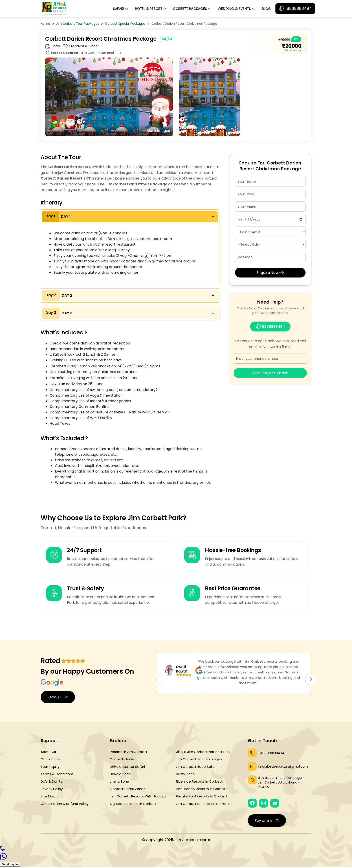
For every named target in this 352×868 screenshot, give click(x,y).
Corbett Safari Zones (128, 790)
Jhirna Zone (119, 782)
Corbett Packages (190, 9)
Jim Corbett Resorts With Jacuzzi (138, 797)
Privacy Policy (52, 790)
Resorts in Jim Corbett (129, 753)
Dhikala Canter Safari (127, 767)
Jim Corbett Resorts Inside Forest (204, 805)
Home (45, 24)
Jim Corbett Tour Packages (78, 24)
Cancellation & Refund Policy (65, 805)
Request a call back (270, 373)
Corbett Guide (122, 760)
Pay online (267, 821)
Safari (119, 9)
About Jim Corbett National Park (203, 753)
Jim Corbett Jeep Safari (196, 767)
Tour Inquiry (50, 767)
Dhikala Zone (120, 775)
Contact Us (50, 760)
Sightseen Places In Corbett (133, 805)
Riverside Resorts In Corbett (199, 782)
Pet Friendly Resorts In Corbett (201, 790)
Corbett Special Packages (125, 24)
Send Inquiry (10, 865)
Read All (58, 698)
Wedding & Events (234, 9)
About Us (48, 753)
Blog (266, 9)
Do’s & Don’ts (52, 782)
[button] (311, 680)
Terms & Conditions (57, 775)
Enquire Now (268, 273)
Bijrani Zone (185, 775)
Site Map (48, 797)
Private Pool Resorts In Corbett (202, 797)
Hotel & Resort (148, 9)
